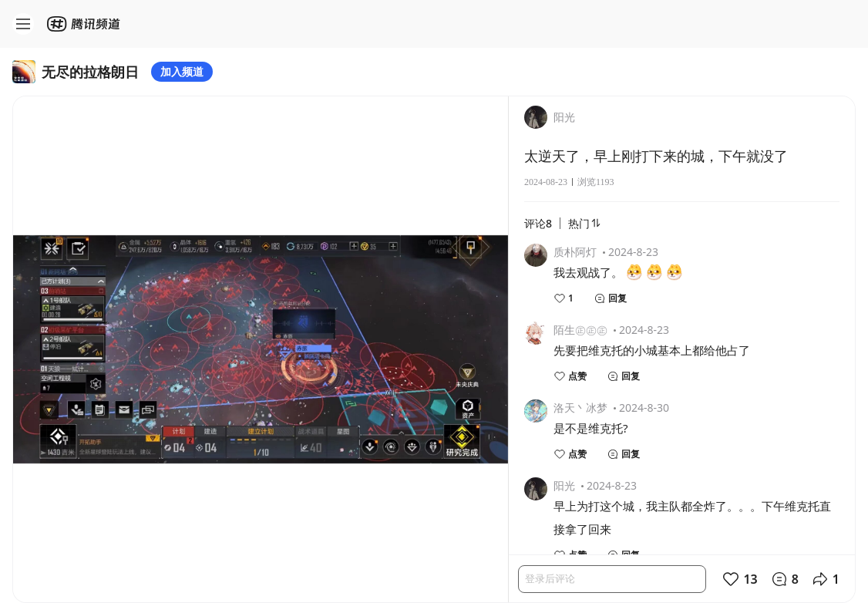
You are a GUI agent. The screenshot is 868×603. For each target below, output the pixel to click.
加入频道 (182, 71)
